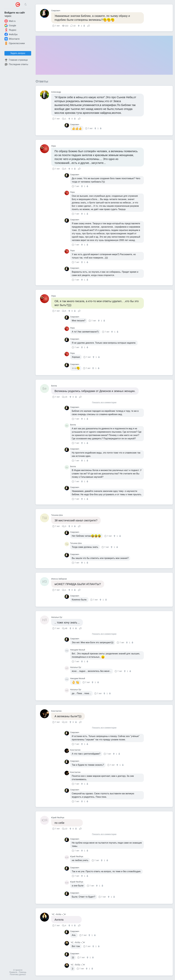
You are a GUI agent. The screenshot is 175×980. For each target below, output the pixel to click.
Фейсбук (11, 34)
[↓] (84, 26)
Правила (13, 972)
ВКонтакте (12, 39)
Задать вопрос (18, 53)
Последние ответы (16, 64)
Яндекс (10, 30)
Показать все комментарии (104, 403)
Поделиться (89, 25)
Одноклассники (15, 43)
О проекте (18, 970)
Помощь (23, 972)
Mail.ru (10, 21)
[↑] (79, 26)
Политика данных (18, 974)
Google (10, 25)
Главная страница (16, 60)
